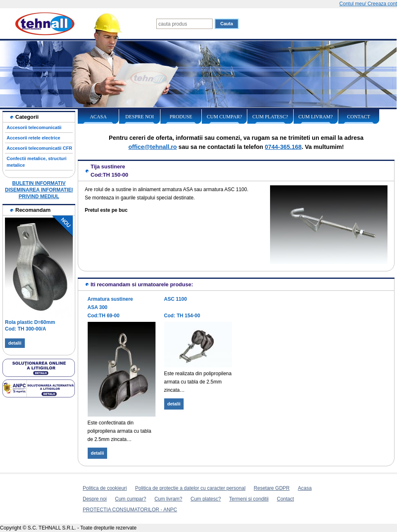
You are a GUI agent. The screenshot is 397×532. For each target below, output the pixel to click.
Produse (181, 117)
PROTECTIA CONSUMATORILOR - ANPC (130, 510)
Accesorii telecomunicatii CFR (39, 148)
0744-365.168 (283, 147)
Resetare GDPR (272, 488)
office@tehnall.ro (152, 147)
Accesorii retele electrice (33, 138)
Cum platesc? (270, 117)
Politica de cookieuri (105, 488)
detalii (15, 343)
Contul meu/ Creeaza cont (368, 4)
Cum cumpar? (224, 117)
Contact (359, 117)
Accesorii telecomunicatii (34, 127)
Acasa (98, 117)
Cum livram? (316, 117)
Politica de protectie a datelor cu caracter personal (190, 488)
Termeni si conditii (249, 499)
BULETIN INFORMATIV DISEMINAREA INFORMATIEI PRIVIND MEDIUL (39, 190)
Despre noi (140, 117)
